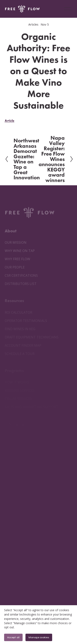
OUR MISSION (16, 242)
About (11, 231)
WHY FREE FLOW (17, 259)
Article (10, 121)
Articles (33, 24)
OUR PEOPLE (15, 267)
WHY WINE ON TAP (20, 251)
